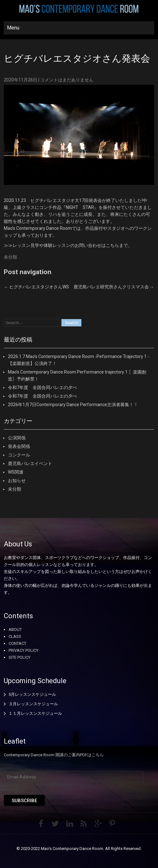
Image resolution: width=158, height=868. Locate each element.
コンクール (19, 455)
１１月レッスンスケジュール (35, 713)
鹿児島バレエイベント (30, 463)
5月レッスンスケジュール (32, 694)
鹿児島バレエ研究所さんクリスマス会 (114, 287)
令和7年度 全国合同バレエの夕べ (42, 387)
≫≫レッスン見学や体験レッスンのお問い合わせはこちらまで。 (68, 245)
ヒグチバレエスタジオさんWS (36, 287)
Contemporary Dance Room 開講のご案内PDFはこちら (54, 755)
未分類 (10, 257)
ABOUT (15, 629)
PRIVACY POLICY (23, 650)
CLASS (15, 636)
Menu (13, 28)
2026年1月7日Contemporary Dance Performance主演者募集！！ (73, 405)
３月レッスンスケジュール (33, 704)
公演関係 (17, 438)
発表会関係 (19, 446)
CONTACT (17, 643)
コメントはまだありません (67, 80)
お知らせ (17, 481)
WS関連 (16, 472)
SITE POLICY (19, 657)
